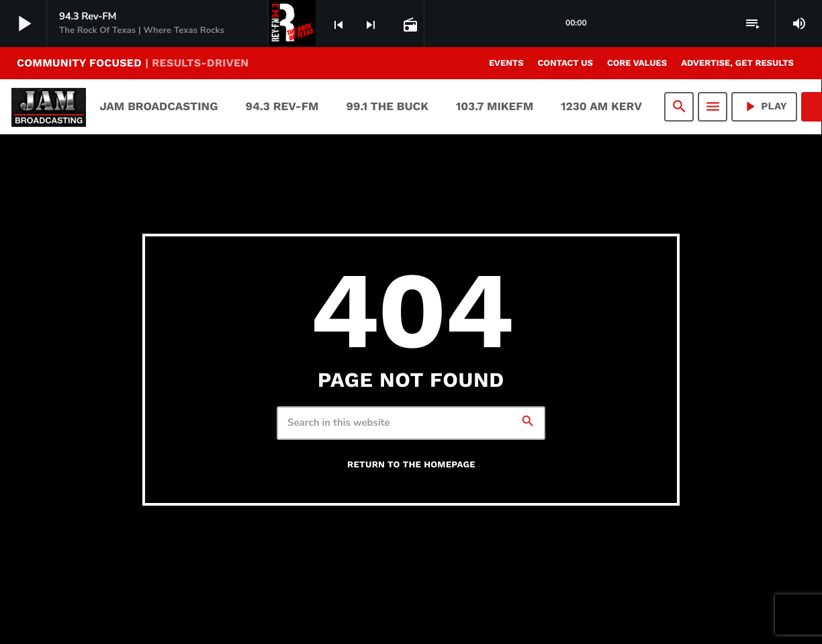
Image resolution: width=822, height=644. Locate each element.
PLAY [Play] (764, 106)
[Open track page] (409, 24)
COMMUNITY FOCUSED (133, 63)
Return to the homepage (411, 465)
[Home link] (49, 107)
